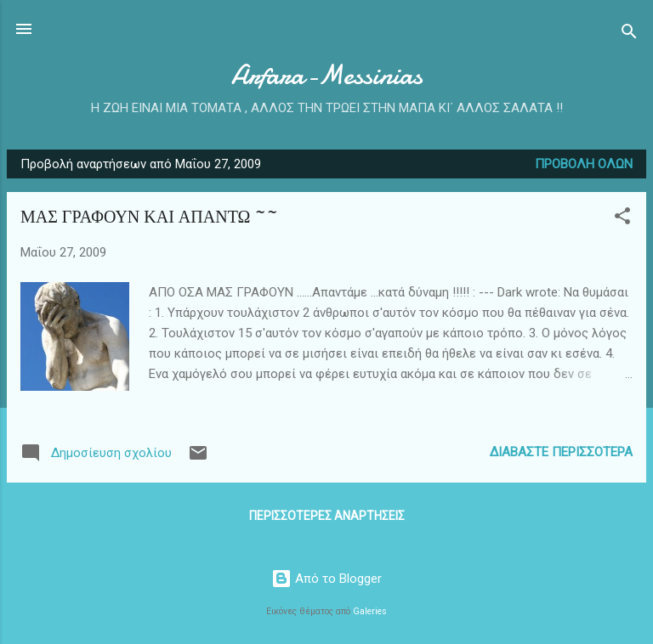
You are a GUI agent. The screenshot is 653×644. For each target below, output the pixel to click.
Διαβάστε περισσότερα (561, 452)
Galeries (370, 611)
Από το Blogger (326, 579)
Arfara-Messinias (327, 75)
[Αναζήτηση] (629, 34)
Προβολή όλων (584, 164)
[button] (622, 219)
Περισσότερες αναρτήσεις (327, 516)
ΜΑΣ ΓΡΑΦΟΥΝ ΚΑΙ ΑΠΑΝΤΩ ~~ (149, 217)
